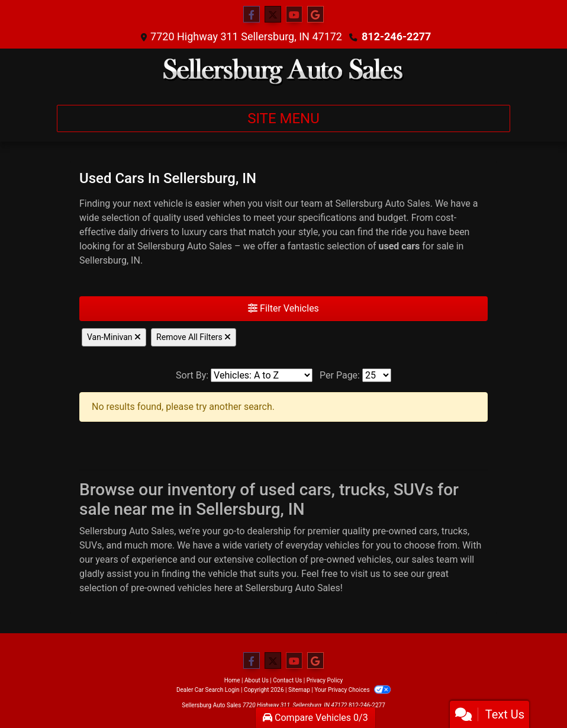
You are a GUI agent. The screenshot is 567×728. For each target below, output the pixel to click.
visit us (366, 574)
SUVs (91, 545)
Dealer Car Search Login (208, 690)
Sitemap (299, 690)
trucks (455, 531)
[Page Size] (377, 375)
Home (232, 680)
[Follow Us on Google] (315, 15)
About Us (257, 680)
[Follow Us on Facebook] (252, 15)
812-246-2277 (396, 36)
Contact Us (287, 680)
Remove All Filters (194, 337)
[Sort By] (262, 375)
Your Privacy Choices (352, 690)
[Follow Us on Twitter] (273, 15)
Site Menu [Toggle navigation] (283, 118)
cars (428, 531)
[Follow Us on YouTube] (294, 15)
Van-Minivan (114, 337)
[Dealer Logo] (283, 72)
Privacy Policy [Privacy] (325, 680)
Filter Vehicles (283, 308)
